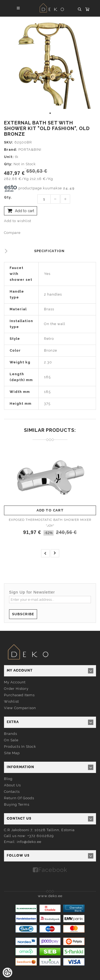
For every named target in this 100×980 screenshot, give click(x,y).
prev (45, 553)
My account (15, 682)
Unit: (9, 157)
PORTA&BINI (30, 150)
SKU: (9, 142)
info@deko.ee (29, 842)
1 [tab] (50, 113)
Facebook (53, 870)
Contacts (12, 792)
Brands (11, 734)
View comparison (20, 708)
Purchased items (19, 695)
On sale (11, 740)
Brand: (11, 150)
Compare (12, 233)
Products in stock (20, 747)
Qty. (8, 197)
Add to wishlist (18, 221)
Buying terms (17, 804)
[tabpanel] (50, 63)
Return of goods (19, 798)
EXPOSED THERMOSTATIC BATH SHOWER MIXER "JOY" (50, 523)
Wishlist (11, 701)
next (55, 553)
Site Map (12, 753)
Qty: (8, 164)
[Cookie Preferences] (7, 972)
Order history (16, 689)
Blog (8, 779)
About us (12, 785)
